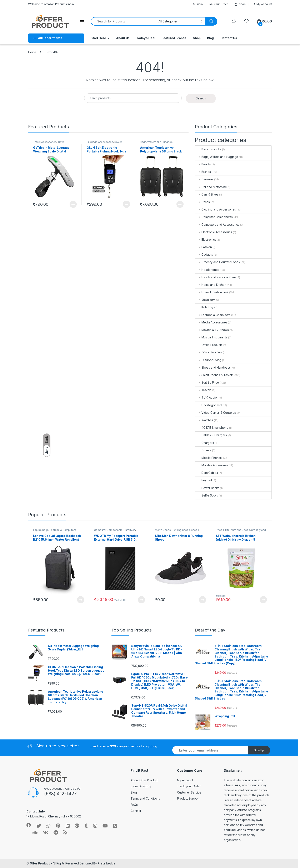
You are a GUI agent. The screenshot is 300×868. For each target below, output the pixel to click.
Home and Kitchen (211, 285)
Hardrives (130, 530)
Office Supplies (209, 352)
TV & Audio (206, 397)
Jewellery (205, 300)
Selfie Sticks (207, 495)
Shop (240, 4)
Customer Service (189, 792)
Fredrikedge (106, 863)
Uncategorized (208, 405)
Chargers (205, 443)
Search (201, 98)
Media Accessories (211, 322)
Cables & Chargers (211, 435)
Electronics (206, 240)
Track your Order (189, 786)
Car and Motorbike (211, 187)
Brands (203, 172)
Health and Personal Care (216, 277)
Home (32, 52)
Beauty (203, 164)
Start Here (98, 38)
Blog (210, 38)
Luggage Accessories (100, 142)
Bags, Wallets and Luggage (156, 142)
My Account (262, 4)
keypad (204, 480)
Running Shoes (181, 530)
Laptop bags (41, 530)
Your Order (218, 4)
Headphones (207, 270)
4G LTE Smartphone (212, 428)
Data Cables (206, 473)
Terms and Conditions (145, 798)
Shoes (195, 530)
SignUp (259, 750)
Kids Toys (205, 307)
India (197, 4)
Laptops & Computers (213, 315)
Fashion (204, 247)
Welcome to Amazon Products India (51, 4)
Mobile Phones (208, 458)
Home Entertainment (212, 292)
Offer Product (40, 863)
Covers (203, 450)
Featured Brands (174, 38)
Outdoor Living (208, 360)
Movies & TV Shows (212, 330)
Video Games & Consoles (216, 413)
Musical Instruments (211, 337)
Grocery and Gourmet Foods (217, 262)
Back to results (208, 149)
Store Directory (141, 786)
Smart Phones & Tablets (214, 375)
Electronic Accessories (214, 232)
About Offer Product (144, 780)
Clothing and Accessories (215, 209)
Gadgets (204, 254)
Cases (202, 202)
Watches (204, 420)
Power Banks (207, 488)
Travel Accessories (45, 142)
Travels (203, 390)
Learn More (73, 204)
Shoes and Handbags (213, 367)
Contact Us (229, 38)
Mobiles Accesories (212, 465)
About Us (123, 38)
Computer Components (214, 217)
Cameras (204, 179)
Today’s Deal (146, 38)
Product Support (188, 798)
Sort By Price (207, 382)
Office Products (209, 345)
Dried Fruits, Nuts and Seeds (233, 530)
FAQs (134, 805)
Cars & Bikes (207, 194)
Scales (118, 142)
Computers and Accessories (217, 225)
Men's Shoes (163, 530)
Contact (136, 811)
